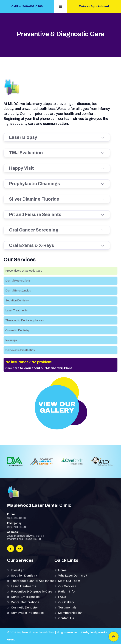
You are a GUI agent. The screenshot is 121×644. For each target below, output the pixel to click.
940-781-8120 (16, 530)
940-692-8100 (16, 522)
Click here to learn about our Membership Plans (39, 375)
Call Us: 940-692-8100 (27, 6)
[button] (61, 6)
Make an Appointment (94, 6)
